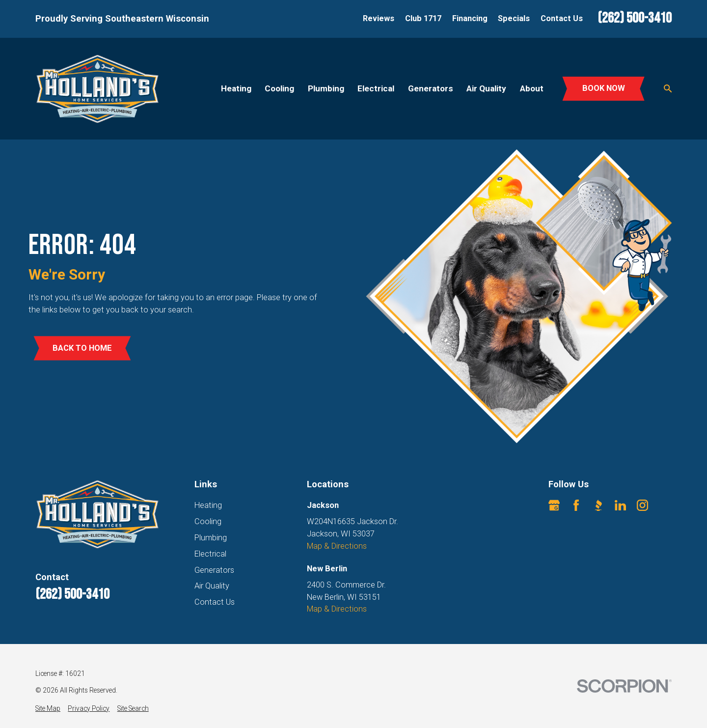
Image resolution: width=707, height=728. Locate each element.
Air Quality (212, 586)
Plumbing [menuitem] (326, 88)
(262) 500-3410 (635, 18)
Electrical (210, 554)
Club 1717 (423, 18)
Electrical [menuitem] (376, 88)
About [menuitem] (532, 88)
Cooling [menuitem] (279, 88)
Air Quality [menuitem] (486, 88)
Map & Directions (337, 546)
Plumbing (211, 538)
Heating (208, 505)
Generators (214, 570)
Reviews (379, 18)
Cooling (208, 521)
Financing (470, 18)
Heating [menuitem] (236, 88)
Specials (514, 18)
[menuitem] (48, 709)
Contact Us (562, 18)
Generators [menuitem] (431, 88)
